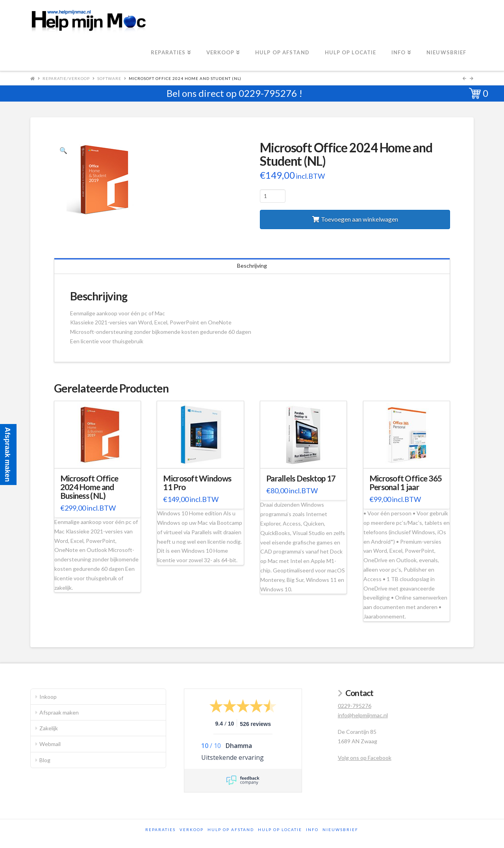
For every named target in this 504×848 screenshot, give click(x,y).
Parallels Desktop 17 (301, 478)
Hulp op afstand (231, 829)
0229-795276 (268, 93)
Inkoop (48, 697)
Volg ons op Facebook (365, 758)
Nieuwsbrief (340, 829)
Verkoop (192, 829)
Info (312, 829)
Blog (45, 760)
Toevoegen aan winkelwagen (359, 219)
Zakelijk (49, 728)
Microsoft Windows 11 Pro (197, 483)
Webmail (50, 744)
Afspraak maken (59, 712)
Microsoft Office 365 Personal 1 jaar (406, 483)
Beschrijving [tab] (252, 266)
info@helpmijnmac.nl (363, 715)
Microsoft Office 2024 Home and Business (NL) (89, 487)
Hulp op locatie (280, 829)
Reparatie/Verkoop (66, 78)
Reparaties (160, 829)
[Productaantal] (273, 196)
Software (109, 78)
